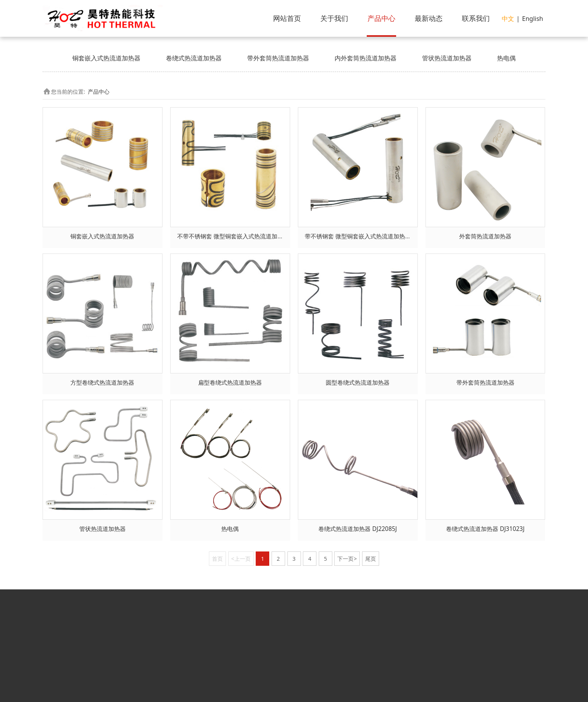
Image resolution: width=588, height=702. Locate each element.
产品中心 (381, 18)
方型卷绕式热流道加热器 (102, 383)
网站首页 (287, 18)
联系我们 (476, 18)
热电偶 (506, 58)
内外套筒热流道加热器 (366, 58)
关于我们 (334, 18)
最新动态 (429, 18)
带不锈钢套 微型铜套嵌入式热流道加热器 (358, 236)
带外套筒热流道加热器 (278, 58)
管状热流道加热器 (447, 58)
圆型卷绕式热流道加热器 (358, 383)
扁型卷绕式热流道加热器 (230, 383)
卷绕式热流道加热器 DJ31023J (485, 529)
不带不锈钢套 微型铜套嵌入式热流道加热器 (233, 236)
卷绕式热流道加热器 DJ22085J (358, 529)
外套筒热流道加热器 (485, 236)
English (533, 19)
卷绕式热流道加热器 (194, 58)
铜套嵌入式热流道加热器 (106, 58)
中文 (508, 19)
